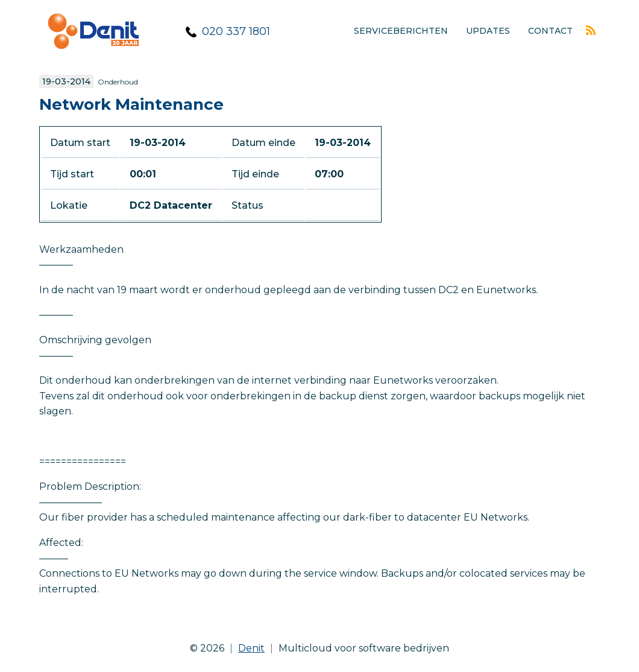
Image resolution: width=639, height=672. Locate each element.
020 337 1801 (236, 31)
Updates (488, 31)
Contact (550, 31)
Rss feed (591, 30)
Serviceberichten (401, 31)
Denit (251, 648)
